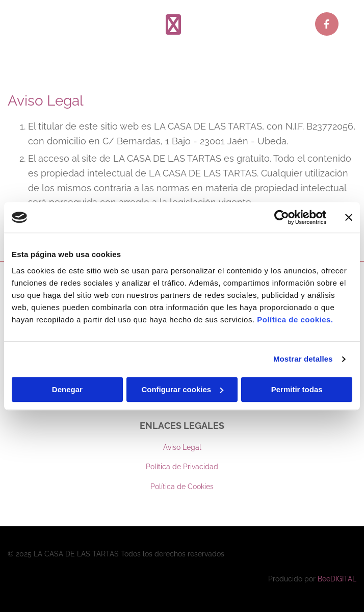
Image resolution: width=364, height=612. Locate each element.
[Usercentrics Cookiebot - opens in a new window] (282, 217)
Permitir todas (297, 389)
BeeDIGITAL (337, 579)
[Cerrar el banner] (349, 217)
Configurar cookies (182, 389)
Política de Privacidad (182, 467)
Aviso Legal (182, 447)
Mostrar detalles (303, 359)
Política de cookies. (295, 320)
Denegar (67, 389)
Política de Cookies (182, 487)
